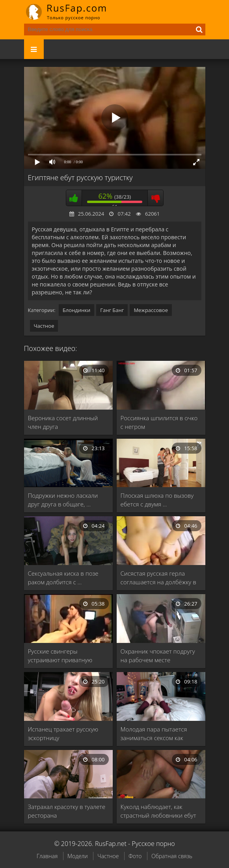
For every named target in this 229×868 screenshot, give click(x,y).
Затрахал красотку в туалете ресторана (67, 811)
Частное (44, 326)
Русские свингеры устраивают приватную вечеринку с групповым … (64, 656)
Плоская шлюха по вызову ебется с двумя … (157, 500)
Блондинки (76, 310)
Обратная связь (172, 856)
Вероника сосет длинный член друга (63, 422)
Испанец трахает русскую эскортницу (63, 733)
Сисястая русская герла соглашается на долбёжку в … (158, 578)
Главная (47, 856)
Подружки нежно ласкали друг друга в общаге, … (63, 500)
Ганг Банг (112, 310)
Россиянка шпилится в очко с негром (159, 422)
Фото (135, 856)
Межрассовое (151, 310)
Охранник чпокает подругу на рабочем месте (158, 656)
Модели (78, 856)
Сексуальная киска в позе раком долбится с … (63, 578)
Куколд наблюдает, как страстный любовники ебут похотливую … (158, 811)
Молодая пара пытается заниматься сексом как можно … (154, 734)
